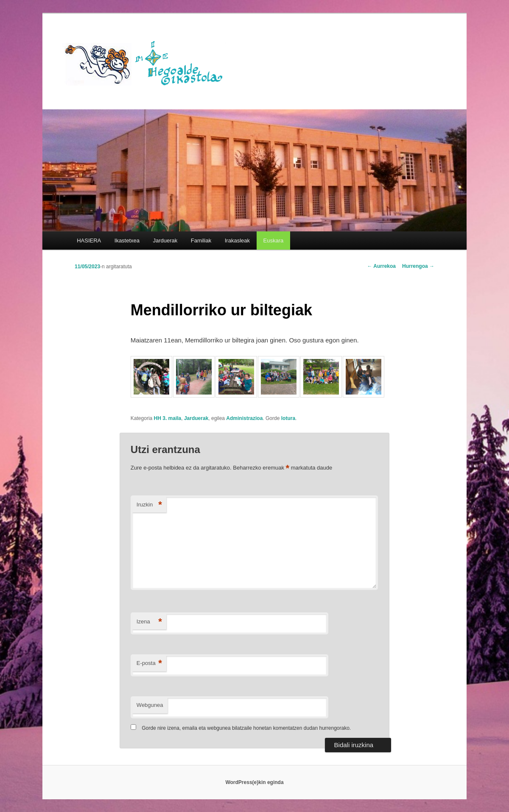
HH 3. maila (168, 418)
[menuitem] (273, 241)
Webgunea (150, 705)
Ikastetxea (127, 241)
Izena (149, 622)
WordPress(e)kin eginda (254, 782)
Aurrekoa (381, 266)
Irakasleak (237, 241)
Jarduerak (165, 241)
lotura (288, 418)
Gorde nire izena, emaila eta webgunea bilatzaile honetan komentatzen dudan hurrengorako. (246, 728)
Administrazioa (244, 418)
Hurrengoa (418, 266)
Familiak (201, 241)
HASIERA (89, 241)
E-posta (149, 663)
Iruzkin (149, 505)
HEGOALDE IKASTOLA (147, 62)
